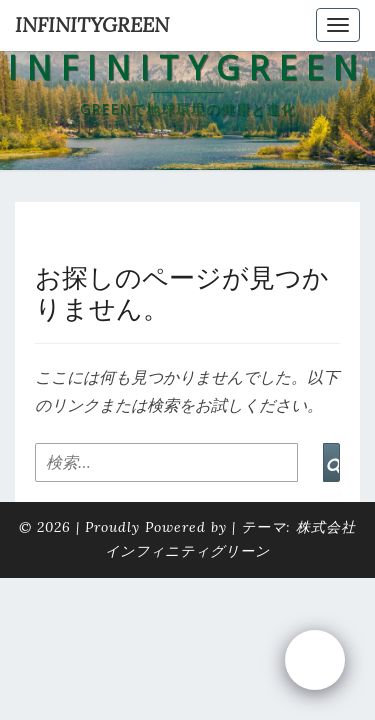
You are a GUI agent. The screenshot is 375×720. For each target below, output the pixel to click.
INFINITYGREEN (92, 24)
